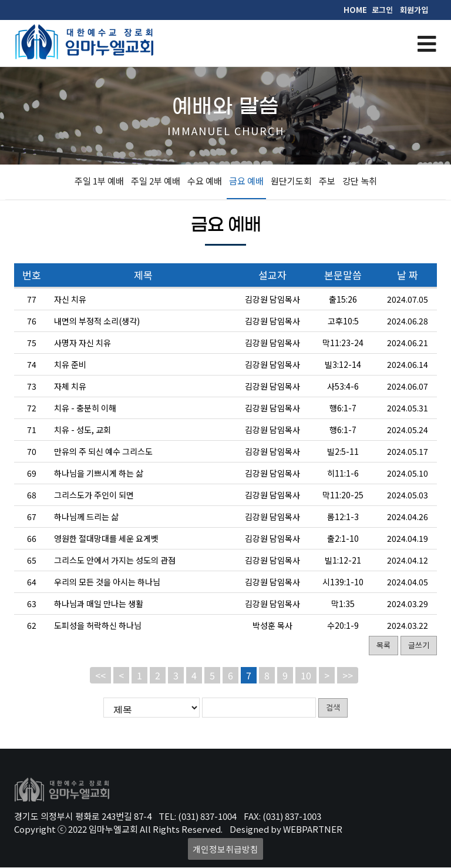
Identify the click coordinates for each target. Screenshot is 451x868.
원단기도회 (291, 181)
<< (100, 675)
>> (348, 675)
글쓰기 (419, 645)
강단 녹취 (360, 181)
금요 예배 (246, 181)
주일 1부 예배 (99, 181)
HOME (355, 10)
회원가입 (414, 10)
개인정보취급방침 (225, 849)
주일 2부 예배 (156, 181)
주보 (327, 181)
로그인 (382, 10)
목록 (383, 645)
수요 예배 (205, 181)
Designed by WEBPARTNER (286, 830)
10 (306, 675)
